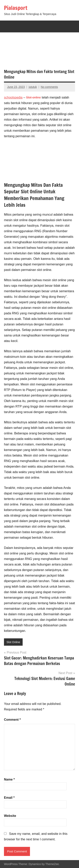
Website (10, 816)
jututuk (33, 87)
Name (9, 779)
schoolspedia (13, 97)
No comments (49, 87)
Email (9, 798)
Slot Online (13, 642)
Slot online (33, 97)
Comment (12, 720)
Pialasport (16, 8)
